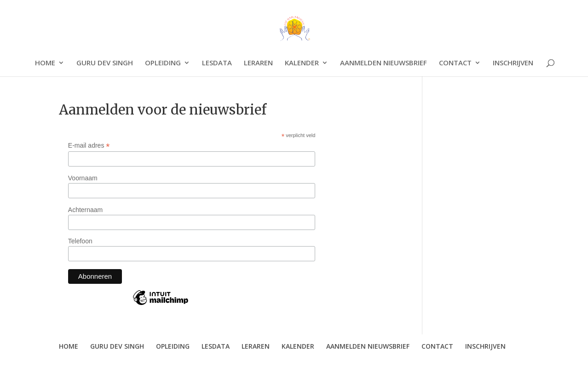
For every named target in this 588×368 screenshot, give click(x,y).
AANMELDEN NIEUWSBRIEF (383, 63)
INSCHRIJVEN (513, 63)
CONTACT (455, 63)
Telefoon (80, 241)
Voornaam (83, 178)
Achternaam (85, 210)
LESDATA (217, 63)
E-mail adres (89, 146)
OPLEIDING (163, 63)
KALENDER (302, 63)
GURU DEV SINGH (105, 63)
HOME (45, 63)
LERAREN (258, 63)
